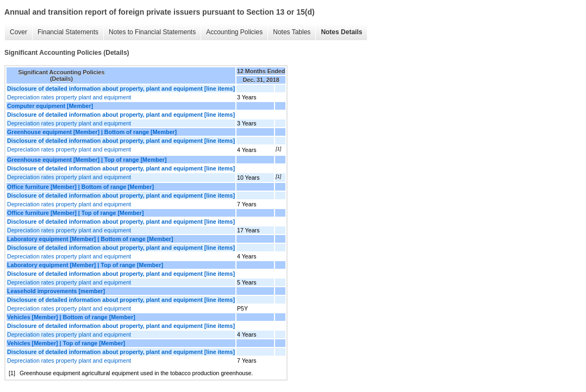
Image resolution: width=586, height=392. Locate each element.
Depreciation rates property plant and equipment (69, 97)
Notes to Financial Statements (152, 32)
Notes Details (341, 32)
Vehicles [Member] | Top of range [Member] (66, 343)
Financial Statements (68, 32)
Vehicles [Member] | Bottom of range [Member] (71, 317)
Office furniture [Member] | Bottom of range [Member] (80, 187)
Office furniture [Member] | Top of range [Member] (75, 213)
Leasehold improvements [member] (56, 291)
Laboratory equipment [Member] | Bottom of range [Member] (90, 239)
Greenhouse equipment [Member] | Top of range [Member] (87, 160)
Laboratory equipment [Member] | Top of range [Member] (85, 265)
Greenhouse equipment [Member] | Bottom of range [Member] (92, 132)
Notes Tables (292, 32)
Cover (18, 32)
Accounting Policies (234, 32)
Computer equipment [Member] (50, 106)
